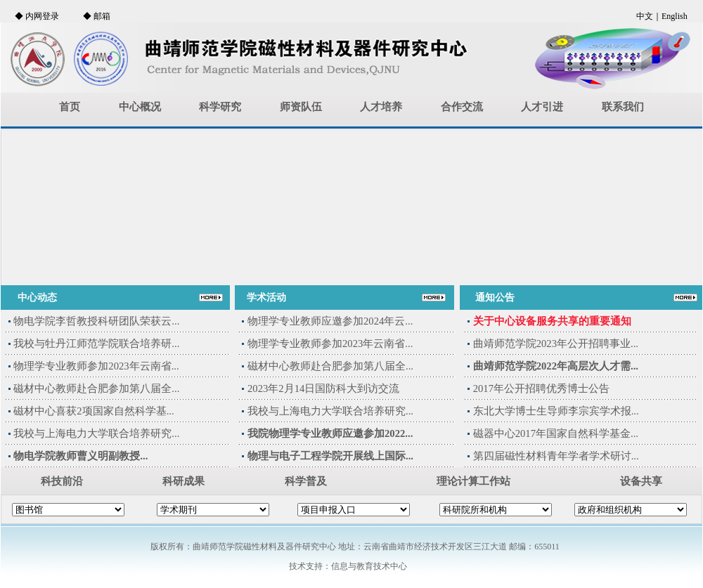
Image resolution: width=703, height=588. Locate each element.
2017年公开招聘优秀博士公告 (541, 388)
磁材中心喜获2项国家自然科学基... (93, 411)
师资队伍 (301, 107)
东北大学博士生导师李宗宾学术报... (556, 411)
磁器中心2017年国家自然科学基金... (556, 433)
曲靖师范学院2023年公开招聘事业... (556, 344)
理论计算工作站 (473, 481)
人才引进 (542, 107)
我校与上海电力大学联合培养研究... (96, 433)
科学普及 (306, 481)
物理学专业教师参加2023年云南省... (96, 366)
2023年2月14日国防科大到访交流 (323, 388)
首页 (70, 107)
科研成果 (183, 481)
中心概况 (140, 107)
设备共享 (641, 481)
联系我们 (623, 107)
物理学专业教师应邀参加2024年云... (330, 321)
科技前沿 (62, 481)
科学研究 (220, 107)
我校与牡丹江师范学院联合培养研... (96, 344)
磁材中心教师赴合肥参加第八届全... (96, 388)
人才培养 (381, 107)
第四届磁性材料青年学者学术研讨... (556, 456)
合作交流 (462, 107)
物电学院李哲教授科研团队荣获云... (96, 321)
